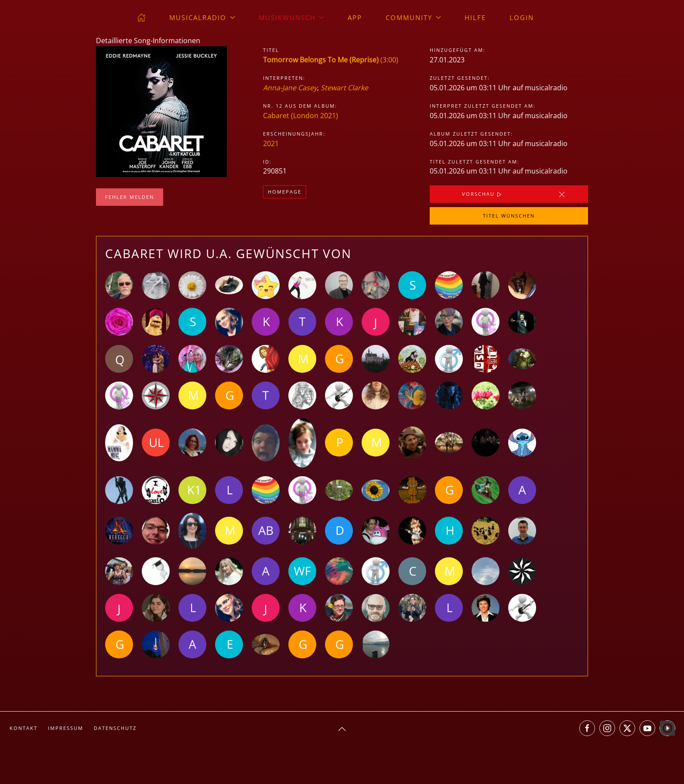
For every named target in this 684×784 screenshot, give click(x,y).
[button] (342, 729)
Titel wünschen (509, 216)
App (355, 17)
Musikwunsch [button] (292, 17)
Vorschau (483, 194)
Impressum (66, 728)
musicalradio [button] (202, 17)
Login (522, 17)
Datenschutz (115, 728)
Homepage (285, 192)
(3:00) (331, 60)
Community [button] (413, 17)
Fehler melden (130, 197)
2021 (271, 143)
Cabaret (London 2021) (301, 116)
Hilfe (475, 17)
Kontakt (24, 728)
